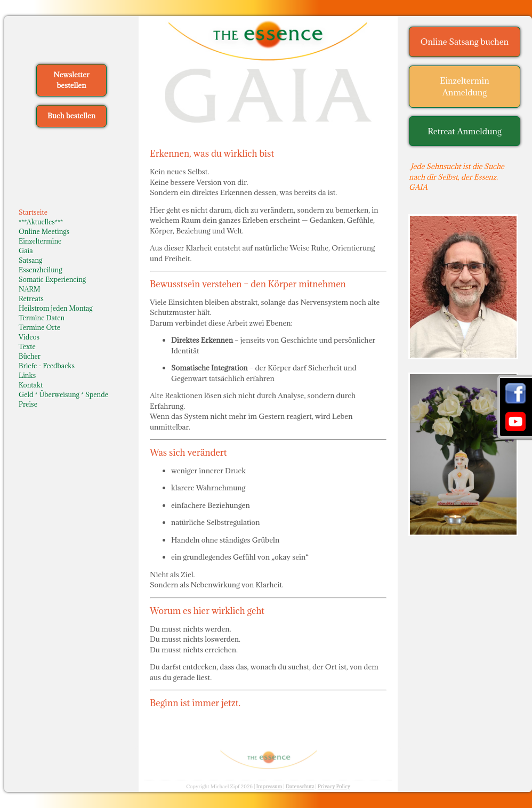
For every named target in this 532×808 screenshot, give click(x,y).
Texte (27, 346)
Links (27, 375)
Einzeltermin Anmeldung (465, 87)
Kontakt (31, 385)
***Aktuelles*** (41, 222)
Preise (28, 404)
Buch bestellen (71, 116)
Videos (29, 337)
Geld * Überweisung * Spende (63, 394)
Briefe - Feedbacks (47, 366)
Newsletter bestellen (71, 80)
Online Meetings (44, 231)
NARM (30, 289)
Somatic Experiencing (52, 279)
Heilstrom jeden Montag (56, 308)
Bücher (30, 356)
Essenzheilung (40, 270)
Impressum (269, 786)
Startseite (33, 212)
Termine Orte (39, 327)
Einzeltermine (40, 241)
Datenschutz (300, 786)
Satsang (30, 260)
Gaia (26, 251)
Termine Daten (42, 318)
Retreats (31, 298)
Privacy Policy (334, 786)
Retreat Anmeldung (465, 131)
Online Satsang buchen (465, 42)
